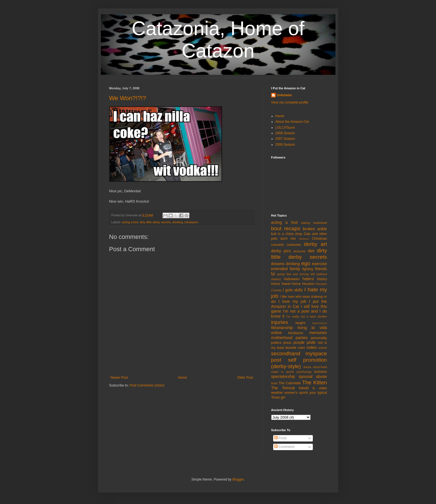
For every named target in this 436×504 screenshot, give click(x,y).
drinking (178, 222)
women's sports (296, 393)
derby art (315, 244)
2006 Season (285, 145)
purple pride (304, 342)
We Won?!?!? (128, 98)
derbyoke (299, 251)
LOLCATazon (285, 128)
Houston (308, 284)
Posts (281, 438)
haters (308, 279)
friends (321, 269)
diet (311, 251)
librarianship (282, 328)
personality (319, 338)
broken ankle (315, 229)
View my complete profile (290, 102)
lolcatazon (191, 222)
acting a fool (130, 222)
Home (182, 378)
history (322, 279)
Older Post (245, 378)
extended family (286, 269)
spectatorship (283, 376)
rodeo (312, 347)
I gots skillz (293, 290)
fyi (273, 274)
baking (306, 223)
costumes (294, 245)
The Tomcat (283, 388)
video (323, 388)
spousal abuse (313, 376)
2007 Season (285, 139)
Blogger (238, 479)
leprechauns (320, 323)
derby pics (281, 251)
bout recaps (286, 228)
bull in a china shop (287, 234)
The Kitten (315, 382)
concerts (277, 245)
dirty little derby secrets (155, 222)
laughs (300, 323)
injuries (280, 322)
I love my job (292, 301)
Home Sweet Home (286, 284)
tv (314, 388)
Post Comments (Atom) (147, 385)
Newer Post (119, 378)
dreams (278, 264)
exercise (320, 264)
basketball (320, 223)
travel (304, 388)
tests (274, 383)
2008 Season (285, 133)
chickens (304, 239)
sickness (320, 372)
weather (277, 393)
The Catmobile (290, 383)
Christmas (319, 239)
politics (276, 343)
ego (306, 263)
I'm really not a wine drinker (307, 316)
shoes (307, 367)
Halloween (292, 279)
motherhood (282, 338)
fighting (308, 269)
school (322, 348)
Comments (284, 447)
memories (318, 333)
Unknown (284, 95)
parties (302, 338)
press (287, 343)
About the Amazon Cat (292, 122)
